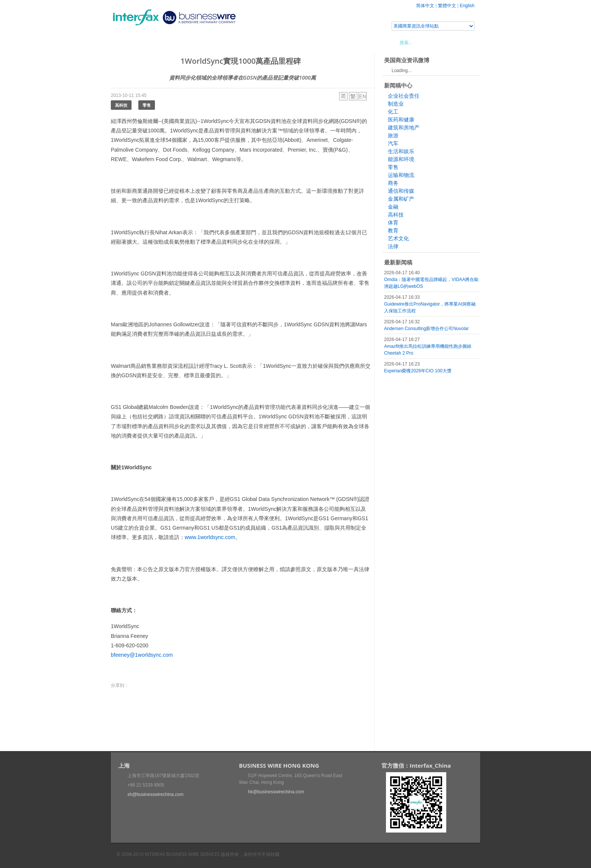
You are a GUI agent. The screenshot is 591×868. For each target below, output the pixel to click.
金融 (393, 207)
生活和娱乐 (401, 151)
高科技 (121, 105)
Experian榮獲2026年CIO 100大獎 (418, 371)
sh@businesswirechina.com (155, 794)
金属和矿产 (401, 199)
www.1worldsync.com (210, 537)
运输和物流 (401, 175)
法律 (393, 246)
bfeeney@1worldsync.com (142, 655)
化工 (393, 112)
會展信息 (187, 42)
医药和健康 (401, 120)
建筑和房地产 (404, 128)
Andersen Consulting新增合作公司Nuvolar (426, 329)
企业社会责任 (404, 96)
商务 (393, 183)
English (467, 6)
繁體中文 (447, 6)
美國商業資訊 (254, 42)
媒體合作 (218, 42)
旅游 (393, 135)
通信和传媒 (401, 191)
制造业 (396, 104)
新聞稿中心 (154, 42)
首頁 (126, 42)
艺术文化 (398, 238)
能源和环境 (401, 159)
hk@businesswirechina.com (276, 792)
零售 (147, 105)
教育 (393, 230)
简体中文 (425, 6)
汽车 (393, 143)
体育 (393, 223)
